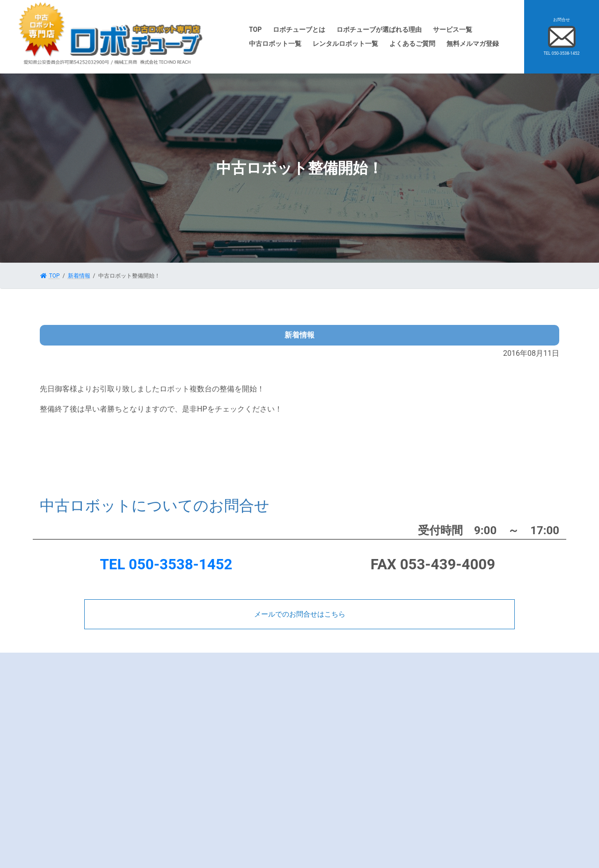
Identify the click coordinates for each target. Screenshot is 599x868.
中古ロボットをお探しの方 (354, 712)
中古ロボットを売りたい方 (354, 684)
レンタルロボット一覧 (349, 766)
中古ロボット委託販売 (349, 739)
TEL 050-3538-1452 (166, 564)
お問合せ (198, 780)
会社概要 (198, 739)
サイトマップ (471, 725)
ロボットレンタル (343, 753)
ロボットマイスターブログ (488, 698)
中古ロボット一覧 (343, 725)
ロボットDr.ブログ (477, 684)
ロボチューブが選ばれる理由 (224, 698)
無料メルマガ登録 (210, 794)
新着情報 (465, 712)
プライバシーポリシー (215, 766)
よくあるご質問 (207, 725)
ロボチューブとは (210, 684)
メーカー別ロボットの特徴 (221, 712)
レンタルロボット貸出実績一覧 (360, 780)
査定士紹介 (201, 753)
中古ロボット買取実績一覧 (354, 698)
